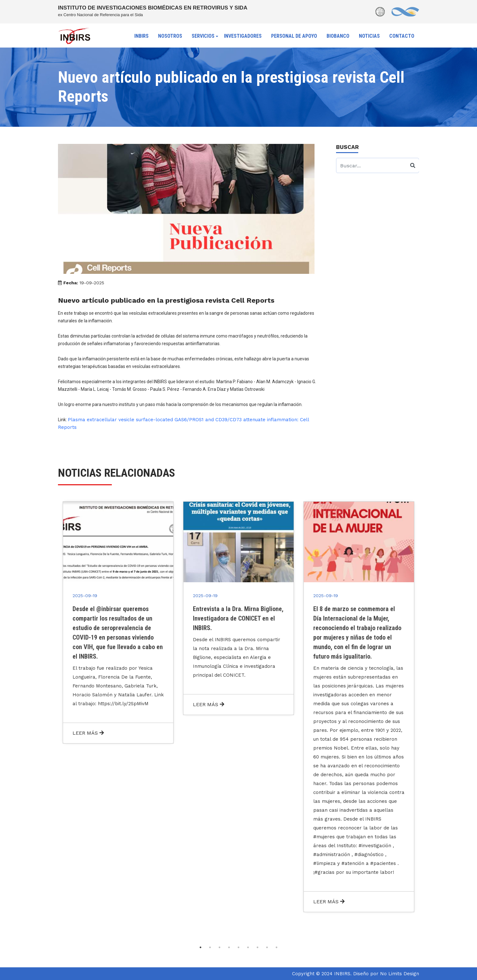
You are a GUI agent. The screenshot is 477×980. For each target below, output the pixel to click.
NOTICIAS (369, 36)
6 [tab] (248, 947)
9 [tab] (277, 947)
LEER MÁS (88, 733)
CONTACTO (402, 36)
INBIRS (141, 36)
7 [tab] (258, 947)
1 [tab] (200, 947)
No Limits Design (400, 974)
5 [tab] (238, 947)
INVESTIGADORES (243, 36)
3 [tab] (219, 947)
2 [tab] (210, 947)
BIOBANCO (338, 36)
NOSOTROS (170, 36)
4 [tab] (229, 947)
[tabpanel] (118, 622)
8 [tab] (267, 947)
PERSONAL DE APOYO (294, 36)
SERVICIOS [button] (203, 36)
